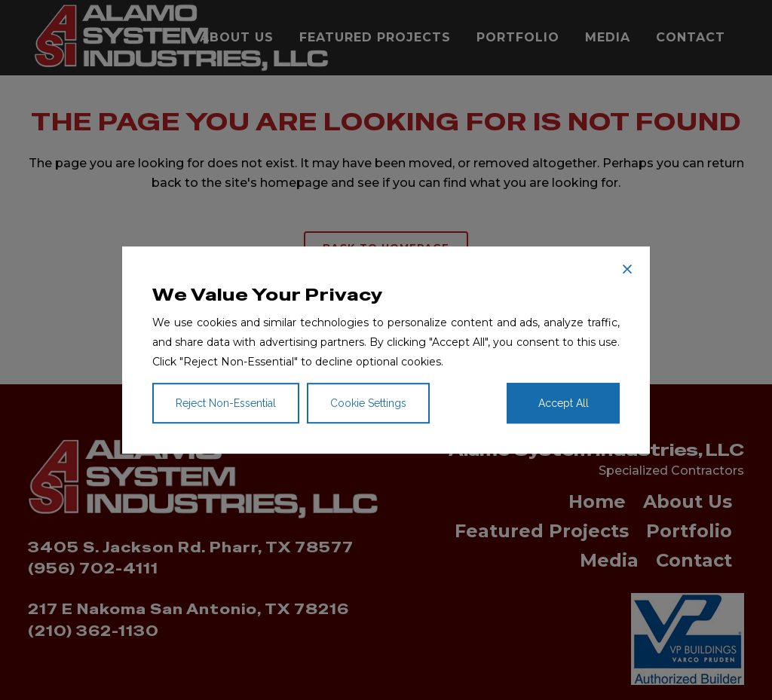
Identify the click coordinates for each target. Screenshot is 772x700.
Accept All (564, 403)
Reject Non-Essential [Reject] (226, 403)
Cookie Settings (368, 403)
